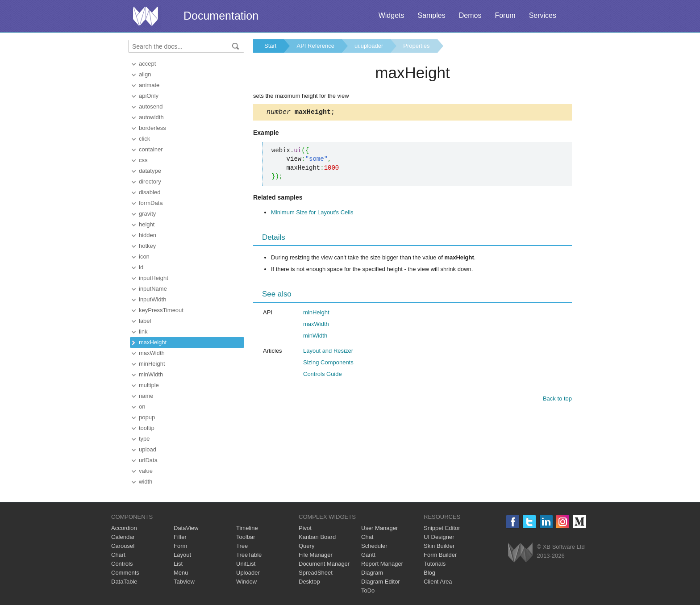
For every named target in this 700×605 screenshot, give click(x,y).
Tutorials (435, 564)
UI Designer (439, 537)
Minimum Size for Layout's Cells (312, 214)
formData (151, 203)
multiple (149, 385)
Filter (180, 537)
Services (543, 15)
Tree (242, 546)
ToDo (368, 590)
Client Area (438, 582)
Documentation (221, 16)
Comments (125, 573)
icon (144, 257)
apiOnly (149, 96)
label (145, 321)
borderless (152, 128)
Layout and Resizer (328, 352)
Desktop (309, 582)
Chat (367, 537)
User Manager (379, 528)
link (143, 332)
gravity (147, 214)
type (144, 439)
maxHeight (153, 342)
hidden (148, 235)
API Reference (315, 46)
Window (246, 582)
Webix (520, 553)
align (145, 74)
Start (270, 46)
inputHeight (154, 278)
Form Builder (440, 555)
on (142, 407)
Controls (122, 564)
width (146, 482)
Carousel (123, 546)
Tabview (184, 582)
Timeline (247, 528)
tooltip (147, 428)
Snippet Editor (442, 528)
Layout (182, 555)
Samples (431, 15)
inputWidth (152, 299)
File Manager (316, 555)
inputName (153, 289)
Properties (416, 46)
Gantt (368, 555)
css (143, 160)
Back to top (557, 400)
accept (147, 64)
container (151, 149)
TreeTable (249, 555)
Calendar (123, 537)
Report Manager (382, 564)
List (178, 564)
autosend (151, 106)
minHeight (152, 364)
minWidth (151, 374)
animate (149, 85)
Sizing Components (328, 364)
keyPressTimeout (161, 310)
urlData (148, 460)
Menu (181, 573)
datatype (150, 171)
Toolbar (246, 537)
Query (306, 546)
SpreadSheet (316, 573)
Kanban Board (317, 537)
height (147, 224)
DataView (186, 528)
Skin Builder (439, 546)
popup (147, 417)
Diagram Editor (381, 582)
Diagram (372, 573)
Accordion (124, 528)
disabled (150, 192)
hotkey (147, 246)
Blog (429, 573)
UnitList (246, 564)
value (146, 471)
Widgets (392, 15)
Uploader (248, 573)
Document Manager (324, 564)
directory (150, 181)
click (144, 139)
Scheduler (374, 546)
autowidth (151, 117)
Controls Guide (323, 375)
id (141, 267)
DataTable (124, 582)
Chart (118, 555)
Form (180, 546)
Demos (470, 15)
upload (148, 449)
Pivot (305, 528)
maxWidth (152, 353)
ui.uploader (369, 46)
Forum (505, 15)
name (146, 396)
